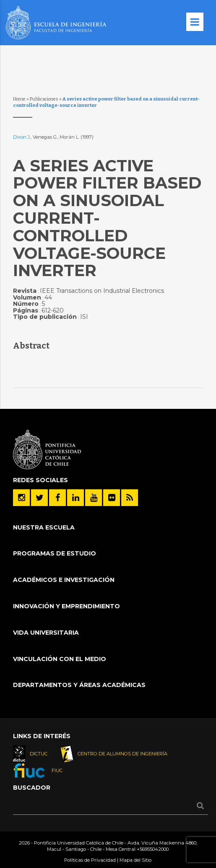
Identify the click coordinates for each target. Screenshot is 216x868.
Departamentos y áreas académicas (79, 685)
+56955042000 (153, 849)
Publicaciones (44, 99)
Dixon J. (22, 137)
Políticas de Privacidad (90, 860)
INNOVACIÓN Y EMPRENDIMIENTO (66, 606)
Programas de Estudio (55, 553)
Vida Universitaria (46, 633)
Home (19, 99)
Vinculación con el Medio (60, 659)
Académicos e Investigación (64, 580)
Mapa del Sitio (135, 860)
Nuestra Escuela (44, 527)
